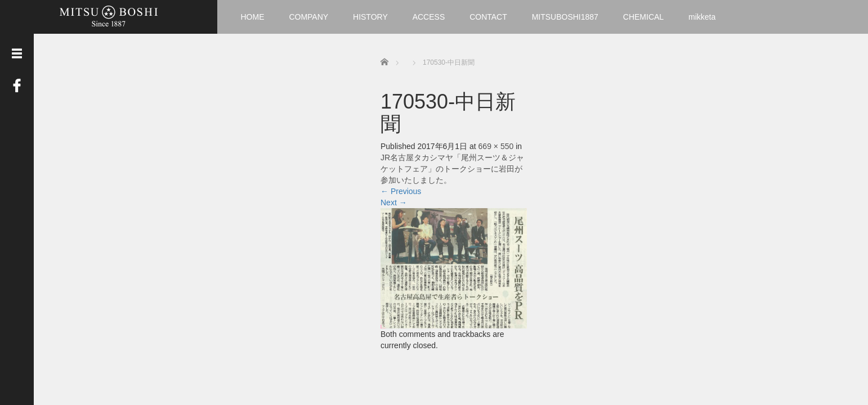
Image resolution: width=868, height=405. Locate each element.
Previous (401, 191)
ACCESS (429, 17)
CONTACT (488, 17)
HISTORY (370, 17)
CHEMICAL (643, 17)
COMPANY (308, 17)
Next (394, 202)
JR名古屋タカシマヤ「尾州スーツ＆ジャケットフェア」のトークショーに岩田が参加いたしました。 (452, 169)
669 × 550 (496, 146)
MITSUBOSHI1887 (565, 17)
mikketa (702, 17)
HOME (253, 17)
